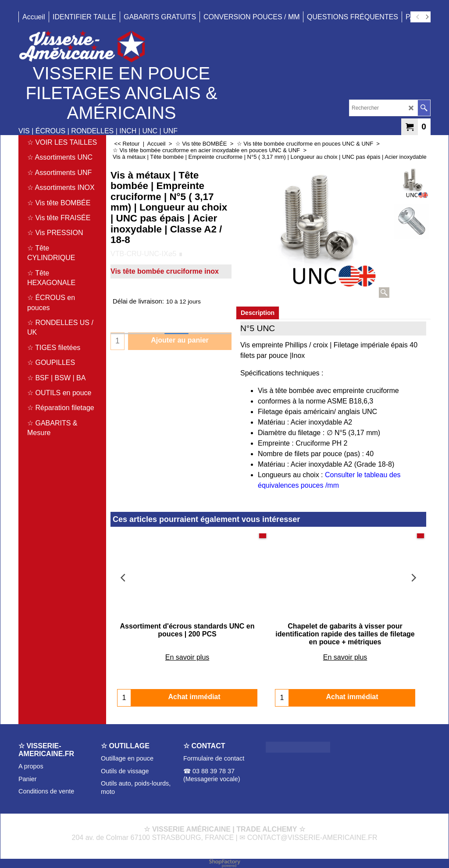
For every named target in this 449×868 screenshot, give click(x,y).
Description (258, 313)
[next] (427, 17)
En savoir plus (187, 649)
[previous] (418, 17)
